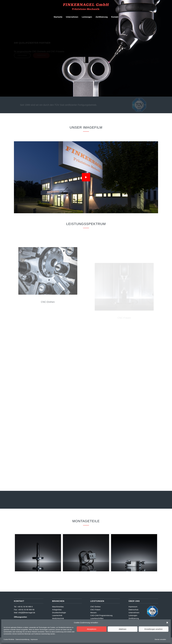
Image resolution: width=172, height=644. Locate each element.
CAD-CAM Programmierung (101, 615)
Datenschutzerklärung (22, 639)
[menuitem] (58, 17)
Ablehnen (123, 629)
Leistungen (22, 56)
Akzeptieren (92, 629)
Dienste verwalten (160, 639)
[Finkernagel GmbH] (86, 7)
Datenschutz (133, 610)
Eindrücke (41, 56)
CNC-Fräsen (95, 610)
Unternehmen (134, 613)
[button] (167, 623)
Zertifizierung (134, 618)
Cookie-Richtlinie (9, 639)
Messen (93, 613)
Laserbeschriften (97, 618)
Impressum (34, 639)
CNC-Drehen (95, 607)
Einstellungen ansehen (154, 629)
